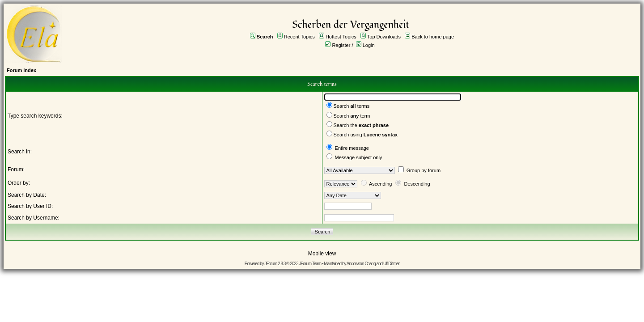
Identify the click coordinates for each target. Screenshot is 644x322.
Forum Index (21, 70)
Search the (361, 125)
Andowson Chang (361, 264)
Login (369, 45)
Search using (366, 135)
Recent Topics (299, 37)
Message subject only (359, 157)
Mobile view (322, 254)
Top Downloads (384, 37)
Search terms (352, 106)
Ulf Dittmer (391, 264)
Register (341, 45)
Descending (417, 184)
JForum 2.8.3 (275, 264)
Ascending (380, 184)
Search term (352, 116)
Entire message (352, 148)
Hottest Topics (341, 37)
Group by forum (424, 170)
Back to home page (433, 37)
